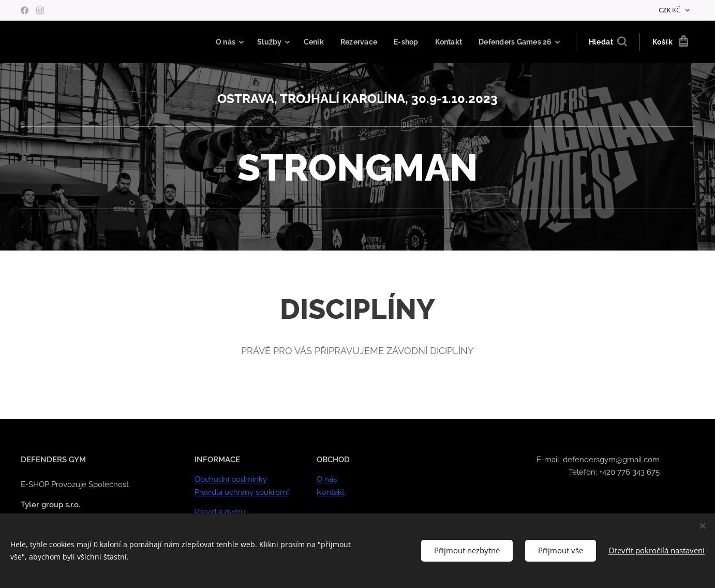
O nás (327, 480)
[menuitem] (218, 42)
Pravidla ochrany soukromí (242, 492)
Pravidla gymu (220, 512)
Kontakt (331, 492)
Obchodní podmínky (231, 480)
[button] (608, 42)
